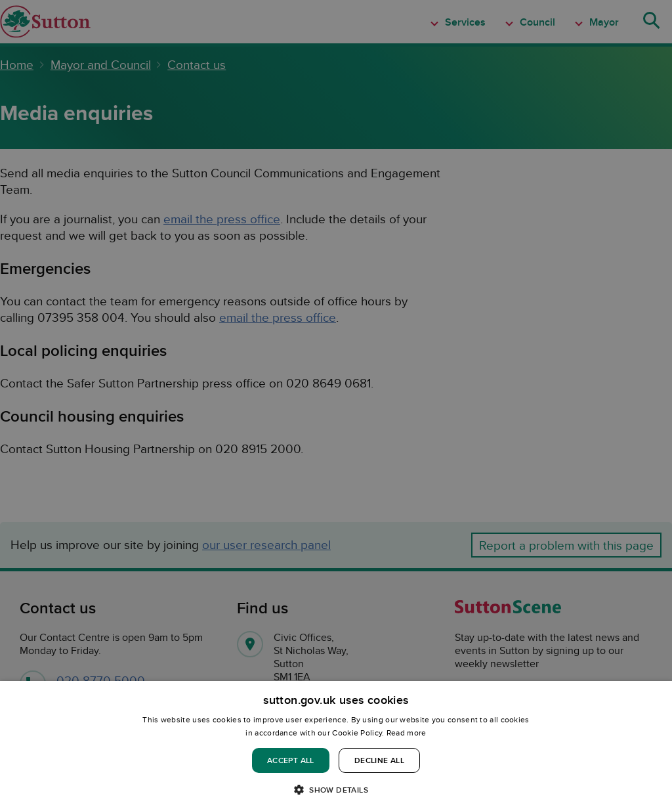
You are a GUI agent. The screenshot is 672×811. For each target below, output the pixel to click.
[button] (336, 789)
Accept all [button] (291, 760)
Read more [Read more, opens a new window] (407, 733)
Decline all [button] (379, 760)
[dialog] (336, 746)
